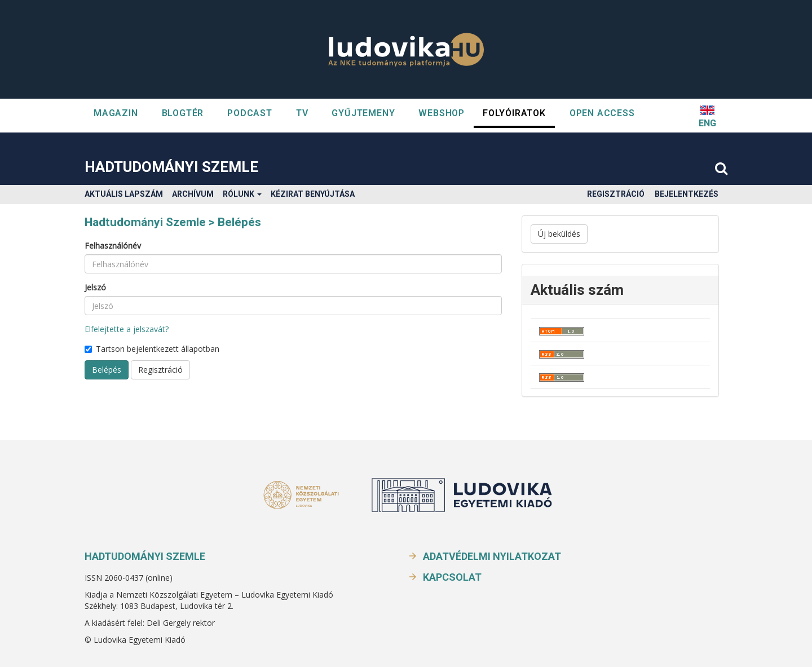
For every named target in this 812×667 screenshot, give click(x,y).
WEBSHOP (442, 113)
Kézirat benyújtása (313, 194)
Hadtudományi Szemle (171, 167)
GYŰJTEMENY (363, 113)
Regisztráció (616, 194)
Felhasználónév (113, 246)
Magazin (116, 113)
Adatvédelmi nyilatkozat (492, 556)
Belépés (107, 370)
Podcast (250, 113)
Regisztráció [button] (160, 370)
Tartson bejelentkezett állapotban (152, 349)
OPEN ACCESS (602, 113)
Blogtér (183, 113)
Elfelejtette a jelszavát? (127, 329)
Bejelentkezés (687, 194)
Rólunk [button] (242, 194)
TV (302, 113)
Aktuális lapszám (124, 194)
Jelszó (95, 287)
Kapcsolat (452, 577)
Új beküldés (559, 234)
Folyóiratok (514, 113)
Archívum (193, 194)
